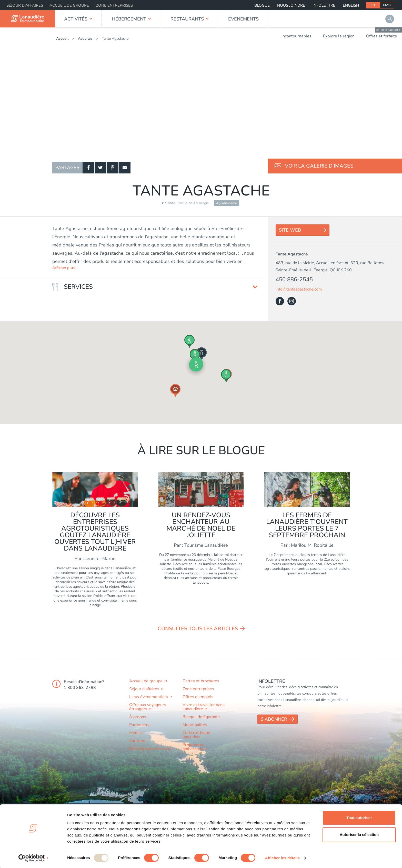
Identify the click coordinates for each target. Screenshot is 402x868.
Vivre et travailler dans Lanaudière (204, 707)
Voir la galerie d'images (319, 166)
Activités (76, 19)
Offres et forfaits (381, 36)
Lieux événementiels (149, 697)
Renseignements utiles (151, 749)
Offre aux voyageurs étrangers (148, 707)
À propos (138, 717)
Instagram (292, 301)
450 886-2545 (294, 280)
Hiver (387, 5)
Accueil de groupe (69, 5)
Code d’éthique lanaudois (196, 735)
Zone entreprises (114, 5)
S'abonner (274, 719)
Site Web (290, 230)
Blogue (262, 5)
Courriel (125, 168)
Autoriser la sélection (359, 835)
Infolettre (324, 5)
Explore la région (339, 36)
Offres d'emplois (198, 697)
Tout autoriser (359, 818)
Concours (138, 741)
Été (373, 5)
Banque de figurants (201, 717)
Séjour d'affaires (25, 5)
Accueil (62, 39)
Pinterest (113, 168)
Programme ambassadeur (195, 747)
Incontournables (297, 36)
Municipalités (195, 725)
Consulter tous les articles (198, 629)
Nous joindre (291, 5)
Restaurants (187, 19)
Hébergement (129, 19)
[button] (196, 365)
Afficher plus (63, 268)
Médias (136, 733)
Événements (243, 19)
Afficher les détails (282, 858)
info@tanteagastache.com (299, 289)
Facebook (88, 168)
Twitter (100, 168)
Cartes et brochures (201, 681)
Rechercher (390, 19)
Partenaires (140, 725)
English (351, 5)
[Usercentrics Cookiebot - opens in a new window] (33, 858)
